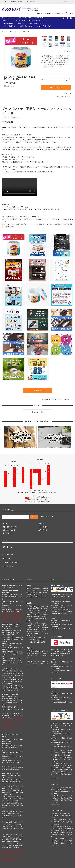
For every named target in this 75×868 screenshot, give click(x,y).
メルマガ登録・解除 (44, 26)
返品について (67, 93)
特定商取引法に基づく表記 (64, 97)
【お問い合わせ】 (8, 23)
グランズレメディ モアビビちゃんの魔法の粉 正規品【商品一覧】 (24, 18)
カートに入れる (56, 88)
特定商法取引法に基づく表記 (11, 557)
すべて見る (68, 51)
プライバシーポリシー (9, 560)
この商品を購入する (37, 390)
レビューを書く (37, 411)
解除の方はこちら (47, 515)
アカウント (69, 2)
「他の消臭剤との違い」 (37, 23)
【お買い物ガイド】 (35, 21)
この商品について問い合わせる (52, 399)
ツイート (6, 117)
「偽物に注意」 (21, 23)
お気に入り (9, 86)
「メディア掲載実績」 (9, 26)
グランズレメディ (13, 31)
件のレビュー (16, 117)
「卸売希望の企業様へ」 (27, 26)
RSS (3, 554)
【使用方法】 (6, 21)
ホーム (4, 31)
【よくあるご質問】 (20, 21)
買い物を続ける (68, 399)
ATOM (8, 554)
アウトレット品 (25, 31)
